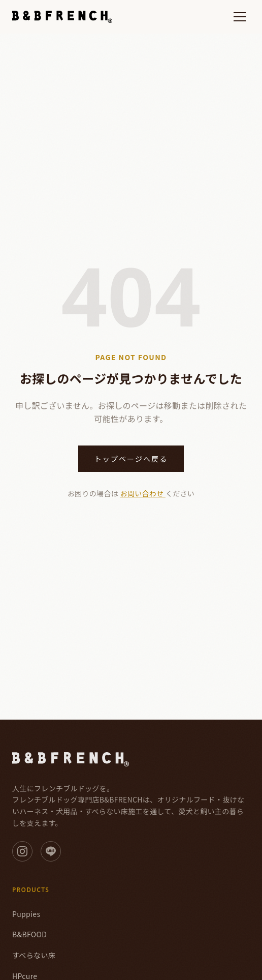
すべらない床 (34, 955)
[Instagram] (22, 851)
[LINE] (51, 851)
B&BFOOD (29, 934)
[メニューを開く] (240, 17)
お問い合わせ (143, 493)
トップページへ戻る (131, 459)
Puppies (26, 914)
